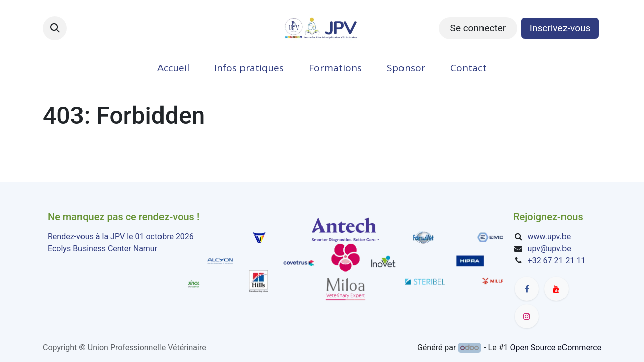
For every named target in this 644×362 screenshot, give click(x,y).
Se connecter (478, 28)
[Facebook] (527, 289)
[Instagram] (527, 316)
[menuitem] (173, 68)
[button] (55, 28)
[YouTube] (556, 289)
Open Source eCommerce (555, 348)
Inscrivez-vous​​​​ (560, 28)
